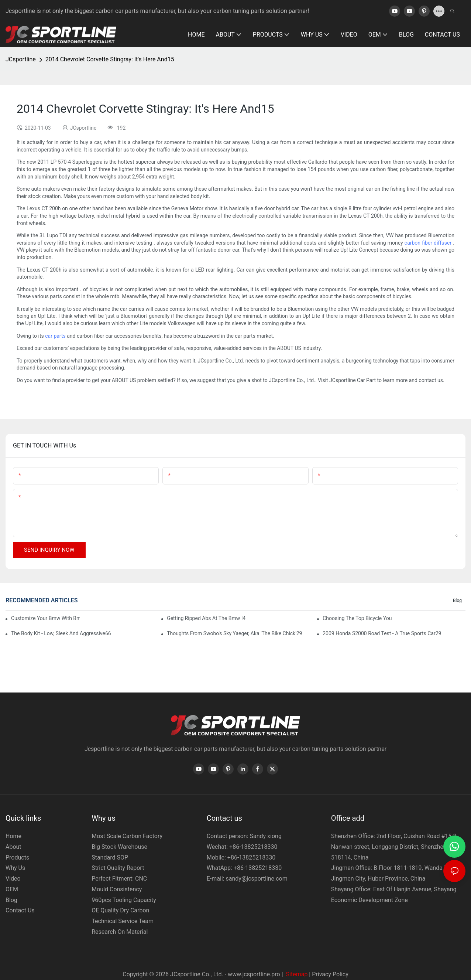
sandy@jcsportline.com (257, 879)
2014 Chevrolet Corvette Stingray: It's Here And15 (110, 59)
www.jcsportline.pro (254, 974)
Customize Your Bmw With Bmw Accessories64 (45, 618)
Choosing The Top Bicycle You (357, 618)
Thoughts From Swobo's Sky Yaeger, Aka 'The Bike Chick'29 (234, 633)
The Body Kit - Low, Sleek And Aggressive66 (61, 633)
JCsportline (21, 59)
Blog (457, 600)
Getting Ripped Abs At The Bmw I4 (206, 618)
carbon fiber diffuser (428, 243)
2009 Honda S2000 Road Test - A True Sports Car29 (382, 633)
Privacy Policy (330, 974)
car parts (55, 336)
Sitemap (296, 974)
